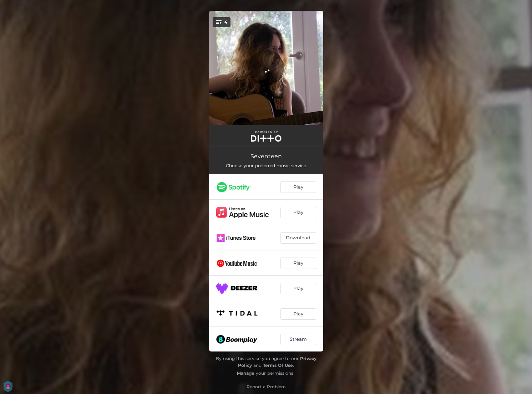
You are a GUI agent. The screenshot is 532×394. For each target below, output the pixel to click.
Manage (246, 373)
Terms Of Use (278, 365)
